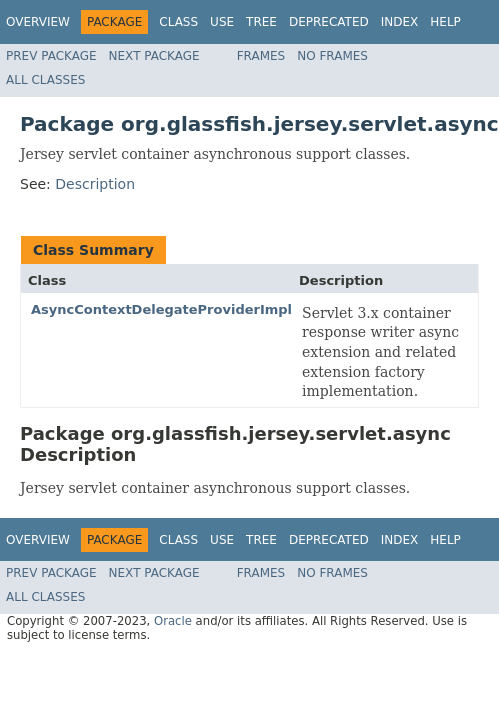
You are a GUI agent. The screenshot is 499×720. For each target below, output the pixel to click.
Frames (261, 56)
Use (222, 22)
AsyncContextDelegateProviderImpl (161, 309)
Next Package (154, 56)
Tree (261, 22)
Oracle (173, 621)
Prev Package (51, 56)
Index (400, 22)
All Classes (45, 80)
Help (445, 22)
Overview (38, 22)
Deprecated (329, 22)
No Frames (332, 56)
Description (95, 184)
